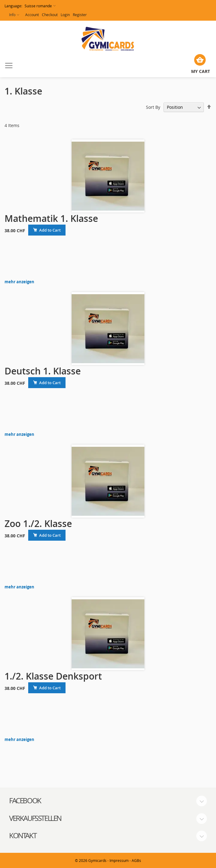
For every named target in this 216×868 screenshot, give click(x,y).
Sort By (153, 107)
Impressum (119, 860)
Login (65, 15)
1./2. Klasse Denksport (53, 676)
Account (32, 15)
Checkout (50, 15)
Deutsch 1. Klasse (43, 371)
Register (80, 15)
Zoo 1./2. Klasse (38, 524)
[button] (30, 6)
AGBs (136, 860)
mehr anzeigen (19, 282)
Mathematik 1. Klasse (51, 219)
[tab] (108, 801)
